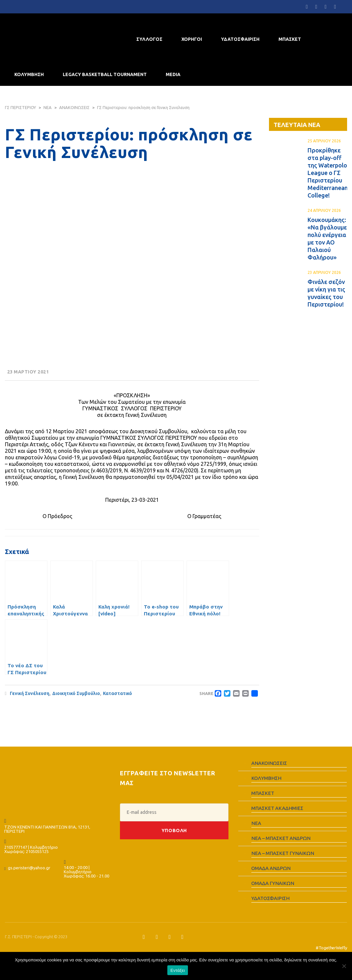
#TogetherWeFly (331, 948)
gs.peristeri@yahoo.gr (29, 868)
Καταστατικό (117, 693)
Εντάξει (178, 970)
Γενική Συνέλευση (30, 693)
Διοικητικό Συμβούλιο (76, 693)
